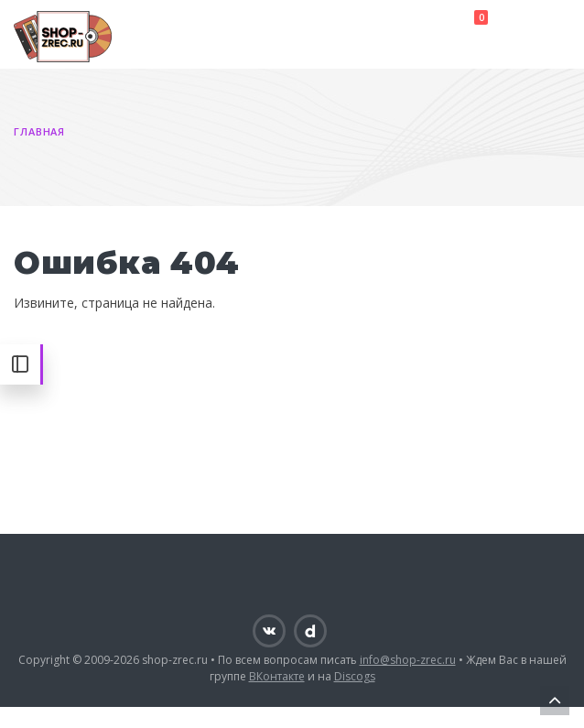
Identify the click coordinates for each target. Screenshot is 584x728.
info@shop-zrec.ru (408, 660)
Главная (39, 131)
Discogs (355, 676)
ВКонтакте (277, 676)
